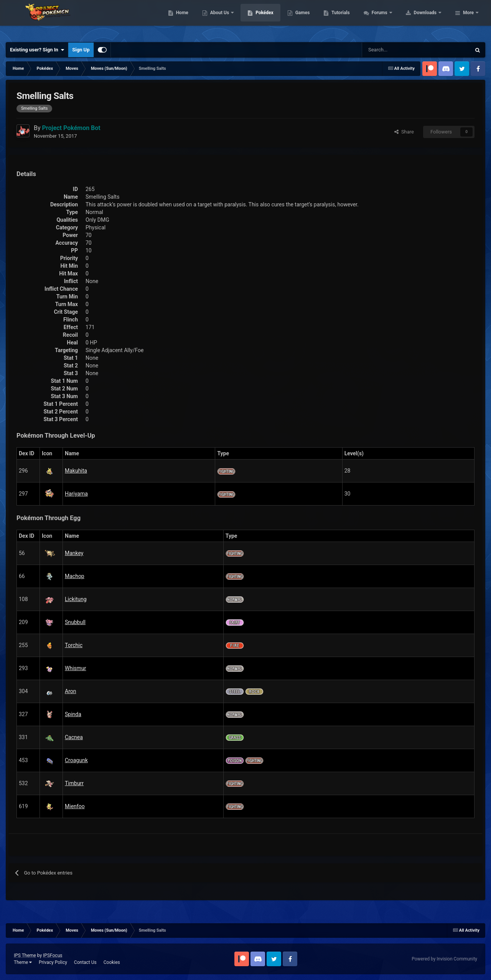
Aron (70, 691)
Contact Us (85, 962)
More (468, 19)
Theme (23, 962)
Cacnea (74, 737)
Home (231, 19)
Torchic (74, 645)
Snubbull (75, 622)
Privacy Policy (53, 962)
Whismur (76, 668)
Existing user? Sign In (37, 50)
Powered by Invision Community (444, 959)
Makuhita (76, 471)
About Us (269, 19)
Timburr (74, 783)
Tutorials (389, 19)
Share (404, 132)
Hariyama (76, 494)
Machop (75, 576)
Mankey (74, 553)
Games (351, 19)
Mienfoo (75, 806)
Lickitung (76, 599)
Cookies (112, 962)
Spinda (73, 714)
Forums (429, 19)
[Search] (389, 50)
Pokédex (313, 19)
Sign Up (81, 50)
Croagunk (76, 760)
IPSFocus (53, 955)
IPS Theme (25, 955)
